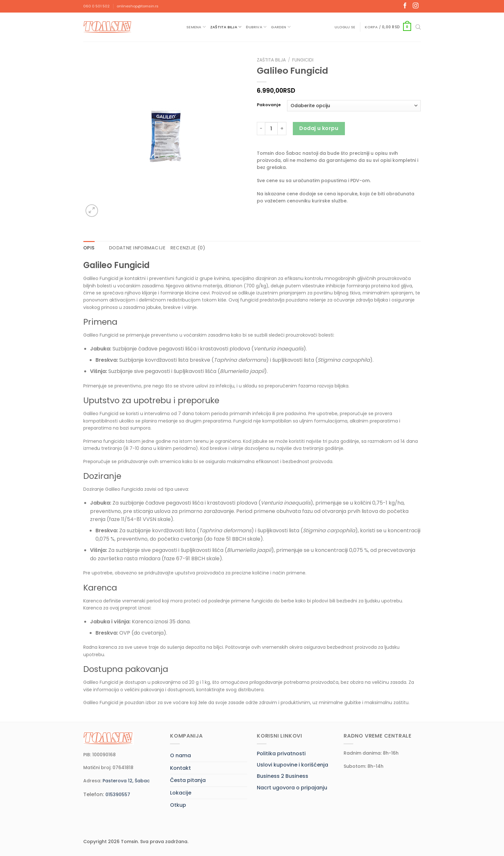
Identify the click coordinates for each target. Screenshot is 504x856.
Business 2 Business (283, 776)
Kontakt (180, 768)
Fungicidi (303, 60)
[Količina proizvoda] (271, 128)
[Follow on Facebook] (405, 6)
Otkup (178, 805)
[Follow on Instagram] (416, 6)
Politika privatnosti (281, 754)
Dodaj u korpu (319, 128)
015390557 (118, 795)
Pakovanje (269, 105)
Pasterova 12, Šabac (126, 781)
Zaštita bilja (226, 27)
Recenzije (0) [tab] (188, 248)
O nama (180, 755)
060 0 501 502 (96, 6)
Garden (281, 27)
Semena (196, 27)
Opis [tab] (89, 248)
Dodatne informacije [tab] (137, 248)
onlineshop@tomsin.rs (138, 6)
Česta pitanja (188, 780)
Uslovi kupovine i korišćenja (292, 765)
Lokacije (181, 793)
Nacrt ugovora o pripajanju (292, 788)
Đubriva (256, 27)
